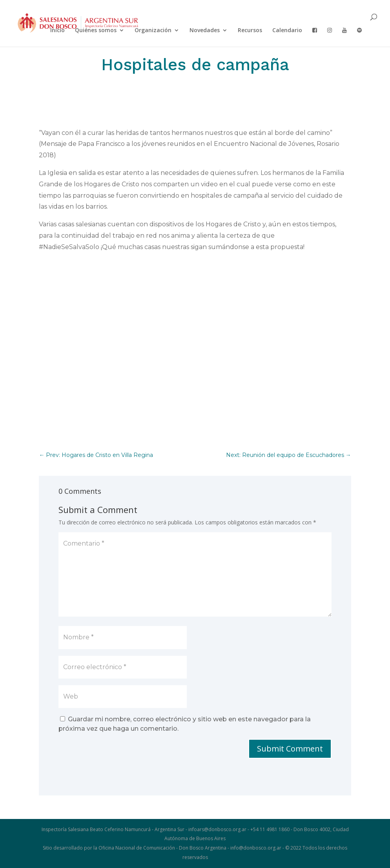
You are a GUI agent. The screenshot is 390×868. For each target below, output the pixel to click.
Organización (153, 31)
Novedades (205, 31)
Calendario (287, 31)
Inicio (57, 31)
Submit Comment (290, 749)
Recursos (250, 31)
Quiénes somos (96, 31)
